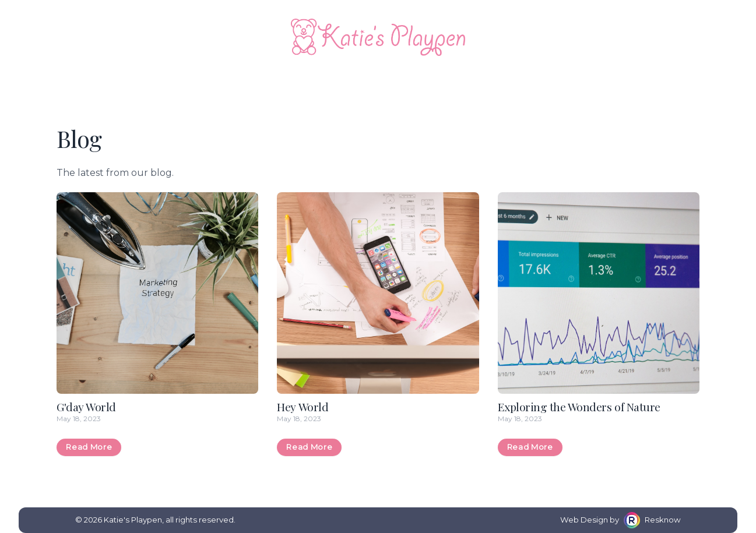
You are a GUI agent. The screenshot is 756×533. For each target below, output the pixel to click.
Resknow (663, 520)
